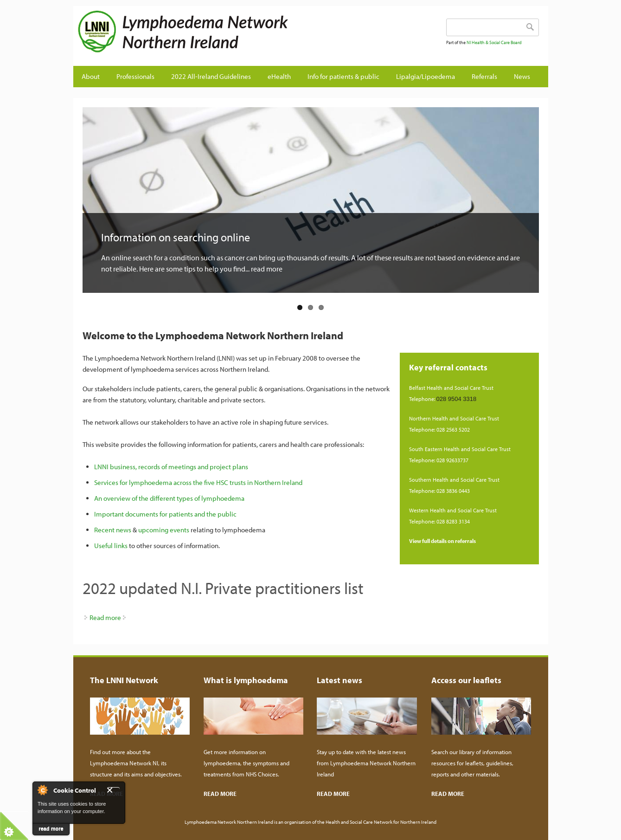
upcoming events (164, 530)
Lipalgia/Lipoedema (426, 76)
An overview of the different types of (148, 498)
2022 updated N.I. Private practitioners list (223, 588)
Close (113, 790)
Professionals (135, 76)
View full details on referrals (442, 541)
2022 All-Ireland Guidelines (211, 76)
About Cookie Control (42, 790)
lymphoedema (223, 498)
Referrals (484, 76)
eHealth (279, 76)
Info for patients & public (343, 76)
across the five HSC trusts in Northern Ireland (237, 482)
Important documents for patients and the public (165, 514)
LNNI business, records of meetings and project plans (171, 467)
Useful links (111, 546)
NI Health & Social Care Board (494, 42)
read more (51, 828)
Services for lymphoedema (133, 482)
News (522, 76)
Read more (105, 617)
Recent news (113, 530)
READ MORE (220, 794)
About (91, 76)
